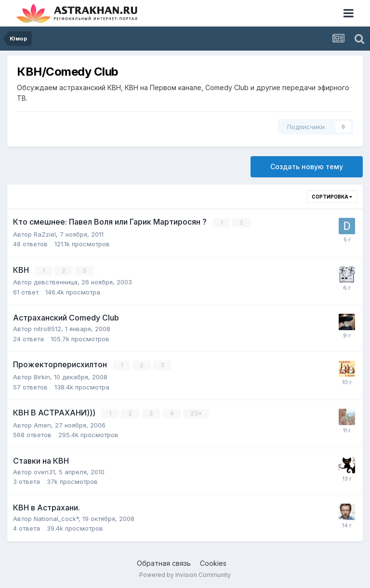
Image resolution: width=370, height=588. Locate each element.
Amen (42, 424)
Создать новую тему (307, 167)
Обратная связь (164, 562)
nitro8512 (47, 328)
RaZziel (45, 234)
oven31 (44, 470)
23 (196, 412)
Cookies (213, 562)
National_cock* (56, 517)
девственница (56, 281)
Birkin (42, 376)
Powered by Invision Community (185, 574)
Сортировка (332, 197)
